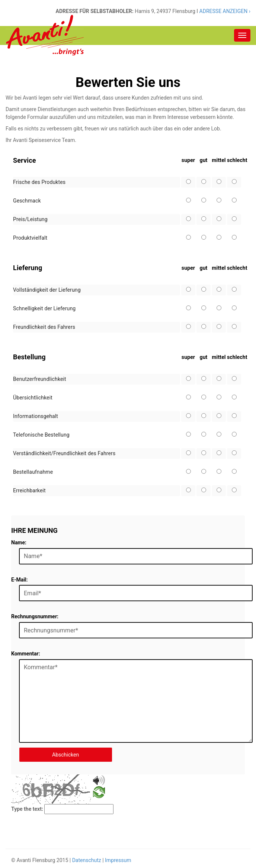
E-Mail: (20, 580)
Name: (19, 542)
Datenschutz (87, 860)
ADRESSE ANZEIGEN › (224, 11)
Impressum (118, 860)
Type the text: (27, 809)
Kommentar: (26, 654)
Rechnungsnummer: (35, 616)
